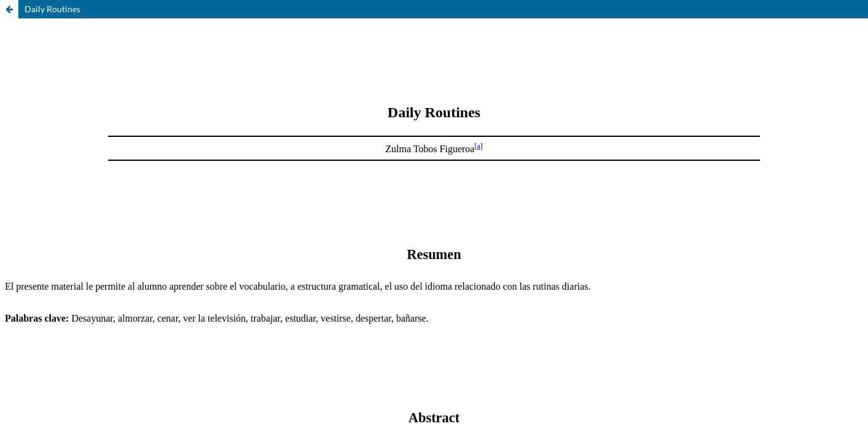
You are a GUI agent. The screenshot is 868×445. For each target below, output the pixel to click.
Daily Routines (52, 9)
